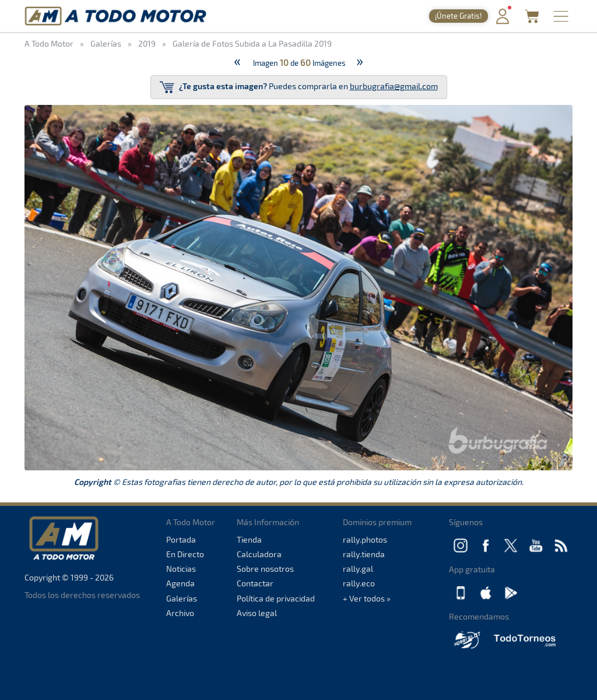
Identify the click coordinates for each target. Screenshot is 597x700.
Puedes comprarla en (299, 87)
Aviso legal (257, 613)
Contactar (255, 583)
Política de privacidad (276, 598)
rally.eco (359, 583)
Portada (181, 539)
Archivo (180, 613)
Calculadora (259, 554)
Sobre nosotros (265, 569)
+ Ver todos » (367, 598)
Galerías (182, 598)
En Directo (185, 554)
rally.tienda (364, 554)
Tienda (249, 539)
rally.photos (365, 539)
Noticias (181, 569)
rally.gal (358, 569)
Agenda (180, 583)
